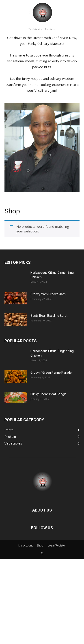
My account (26, 545)
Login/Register (57, 545)
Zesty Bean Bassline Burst (49, 316)
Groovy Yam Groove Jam (48, 294)
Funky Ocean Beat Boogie (48, 394)
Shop (40, 545)
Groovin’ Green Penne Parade (51, 373)
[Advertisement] (42, 601)
